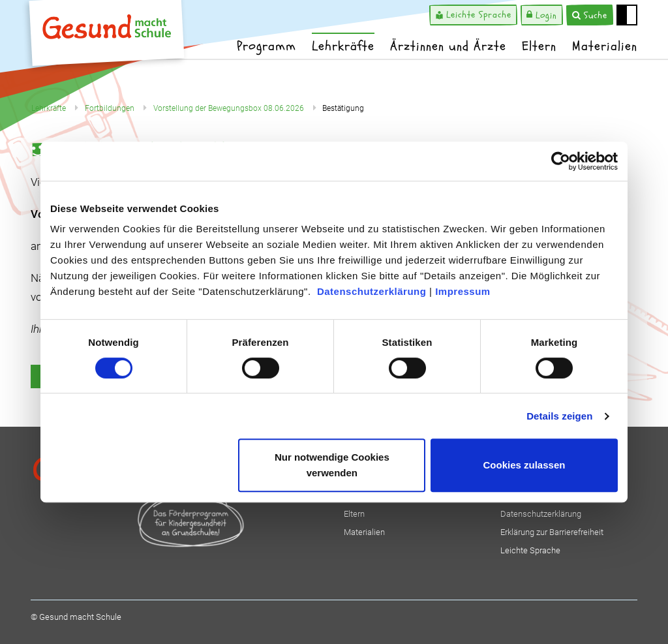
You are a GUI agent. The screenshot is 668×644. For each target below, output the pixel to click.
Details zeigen (559, 416)
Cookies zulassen (524, 465)
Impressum (463, 291)
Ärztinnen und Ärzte (448, 46)
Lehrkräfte (343, 46)
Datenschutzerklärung (372, 291)
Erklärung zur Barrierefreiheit (552, 532)
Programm (266, 46)
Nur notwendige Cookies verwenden (332, 465)
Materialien (605, 46)
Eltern (539, 46)
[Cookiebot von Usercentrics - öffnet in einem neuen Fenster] (561, 161)
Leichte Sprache (530, 550)
